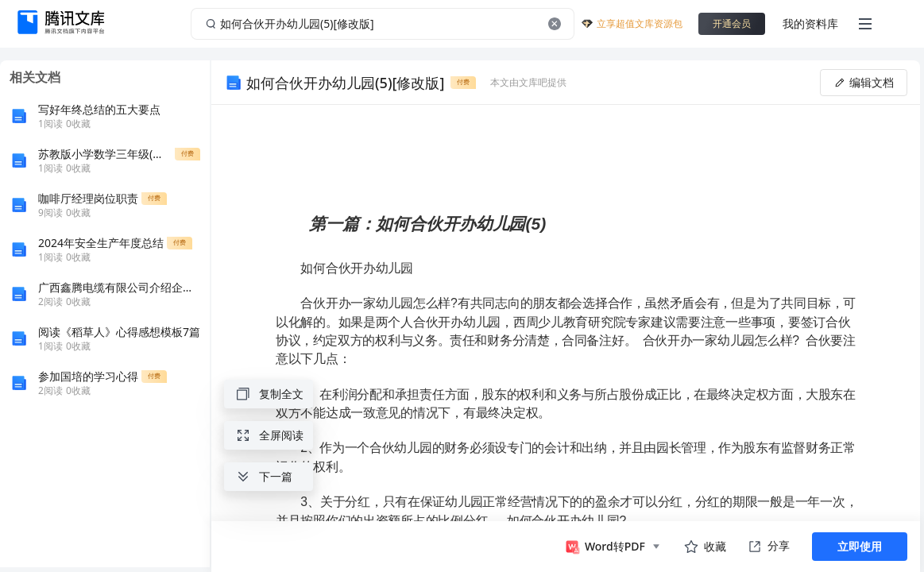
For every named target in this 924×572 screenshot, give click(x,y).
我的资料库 (810, 23)
